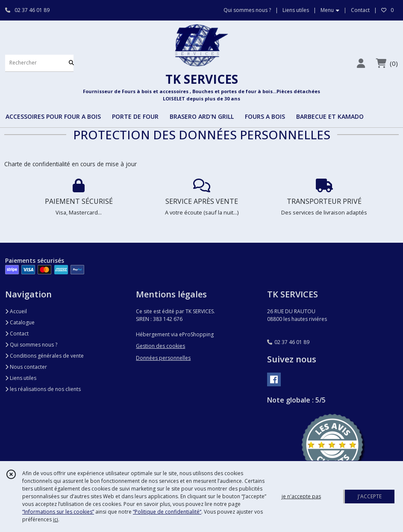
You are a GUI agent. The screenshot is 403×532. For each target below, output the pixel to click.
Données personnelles (163, 358)
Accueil (16, 311)
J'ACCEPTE (370, 496)
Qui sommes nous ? (31, 345)
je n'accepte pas (301, 496)
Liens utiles (21, 378)
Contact (360, 10)
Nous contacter (26, 367)
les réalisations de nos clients (43, 389)
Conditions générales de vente (44, 356)
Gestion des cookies (160, 346)
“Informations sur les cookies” (58, 512)
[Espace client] (361, 63)
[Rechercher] (71, 63)
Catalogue (20, 322)
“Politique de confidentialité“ (167, 512)
